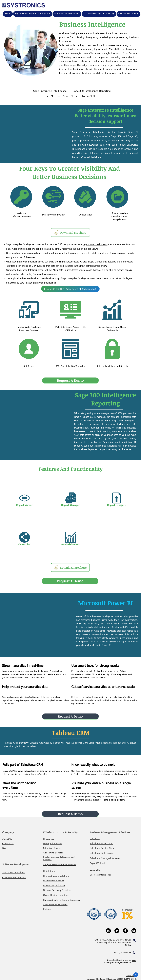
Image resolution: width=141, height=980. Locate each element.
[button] (99, 14)
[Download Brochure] (70, 232)
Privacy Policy (131, 976)
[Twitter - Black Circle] (117, 931)
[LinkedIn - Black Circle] (108, 931)
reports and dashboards (95, 245)
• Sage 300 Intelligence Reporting (90, 91)
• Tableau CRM (85, 96)
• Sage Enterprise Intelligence (48, 91)
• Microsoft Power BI (60, 96)
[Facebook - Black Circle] (125, 931)
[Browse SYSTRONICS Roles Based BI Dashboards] (70, 289)
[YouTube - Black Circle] (134, 931)
